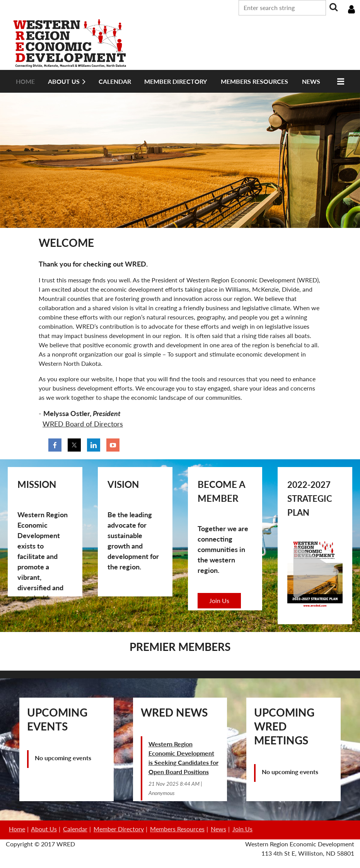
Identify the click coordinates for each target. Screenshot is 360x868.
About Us (44, 829)
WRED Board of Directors (83, 424)
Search (333, 7)
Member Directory (119, 829)
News (218, 829)
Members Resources (177, 829)
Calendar (75, 829)
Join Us (219, 600)
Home (17, 829)
